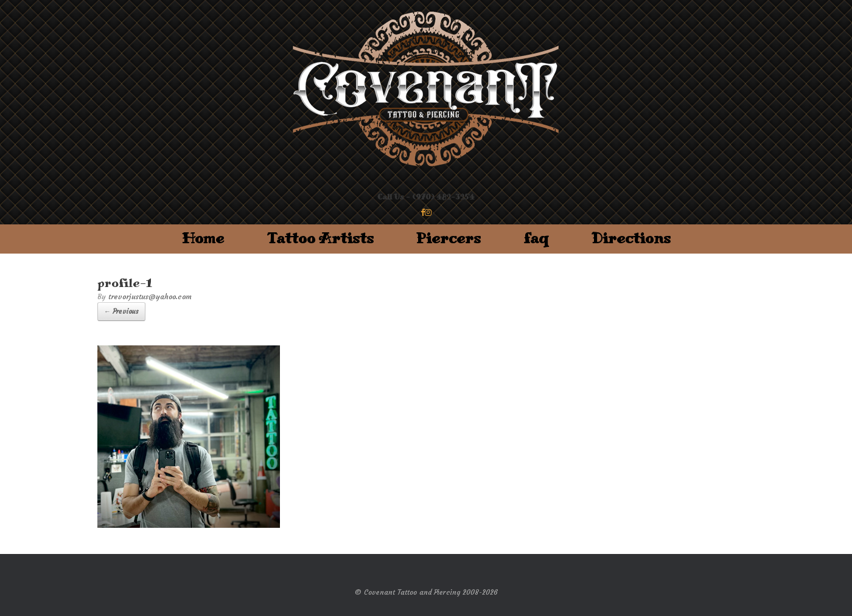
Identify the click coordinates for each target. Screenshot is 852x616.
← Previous (121, 311)
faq (536, 239)
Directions (631, 239)
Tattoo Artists (320, 239)
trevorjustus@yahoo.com (150, 296)
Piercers (449, 239)
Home (203, 239)
